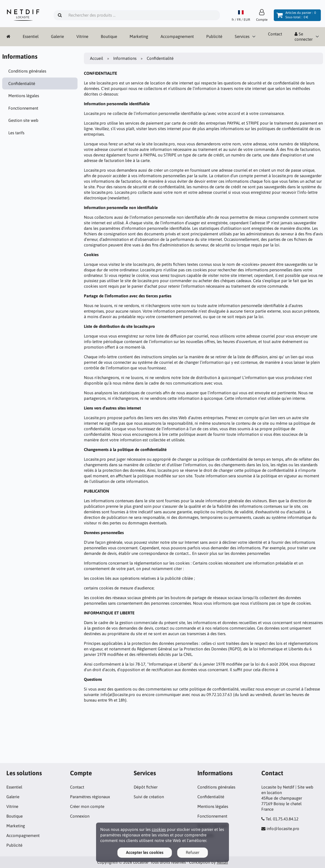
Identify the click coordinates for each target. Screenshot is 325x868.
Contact (275, 34)
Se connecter (304, 37)
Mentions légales (24, 96)
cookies (159, 829)
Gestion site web (23, 120)
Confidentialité (22, 83)
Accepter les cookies (145, 852)
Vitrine (82, 36)
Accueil (96, 58)
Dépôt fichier (146, 787)
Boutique (109, 36)
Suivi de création (149, 797)
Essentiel (31, 36)
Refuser (193, 852)
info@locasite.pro (283, 829)
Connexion (80, 816)
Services (242, 36)
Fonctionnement (23, 108)
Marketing (139, 36)
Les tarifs (16, 133)
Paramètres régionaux (90, 797)
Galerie (57, 36)
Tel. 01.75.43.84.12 (282, 819)
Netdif (222, 862)
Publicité (214, 36)
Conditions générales (27, 71)
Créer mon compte (87, 806)
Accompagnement (177, 36)
